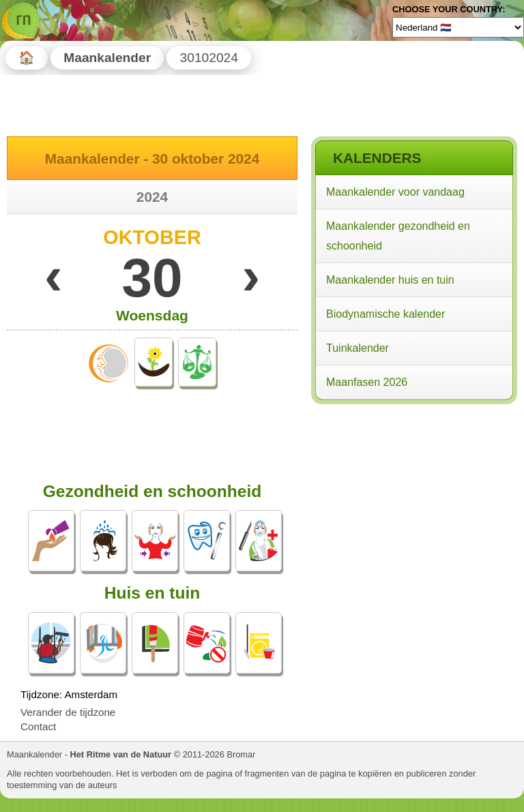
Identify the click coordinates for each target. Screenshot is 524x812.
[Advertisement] (413, 496)
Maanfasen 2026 (367, 382)
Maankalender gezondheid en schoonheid (398, 236)
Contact (38, 726)
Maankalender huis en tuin (390, 280)
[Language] (458, 27)
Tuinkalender (358, 348)
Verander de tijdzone (68, 712)
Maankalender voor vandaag (395, 192)
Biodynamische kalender (385, 314)
